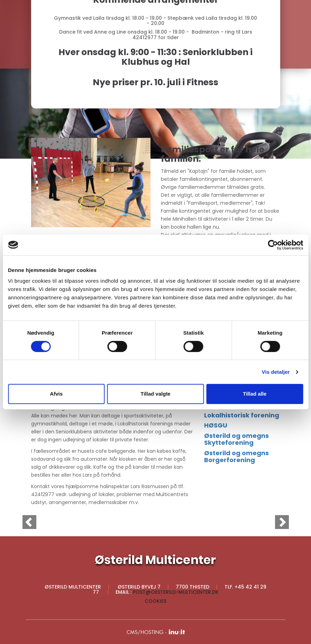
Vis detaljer (276, 372)
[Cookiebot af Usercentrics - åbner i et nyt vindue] (273, 245)
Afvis (56, 394)
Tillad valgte (155, 394)
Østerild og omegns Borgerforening (236, 456)
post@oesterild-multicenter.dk (176, 592)
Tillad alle (255, 394)
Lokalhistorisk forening (242, 415)
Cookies (155, 601)
